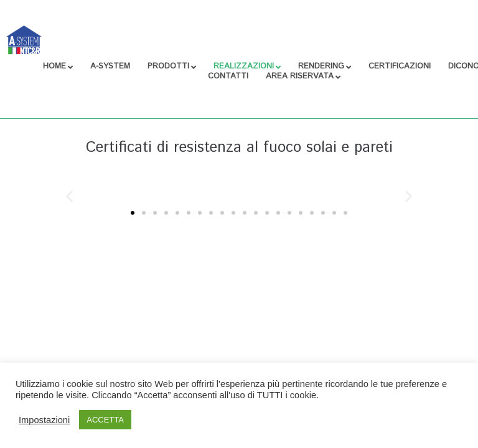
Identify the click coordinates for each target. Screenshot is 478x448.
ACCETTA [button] (105, 420)
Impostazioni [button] (44, 420)
